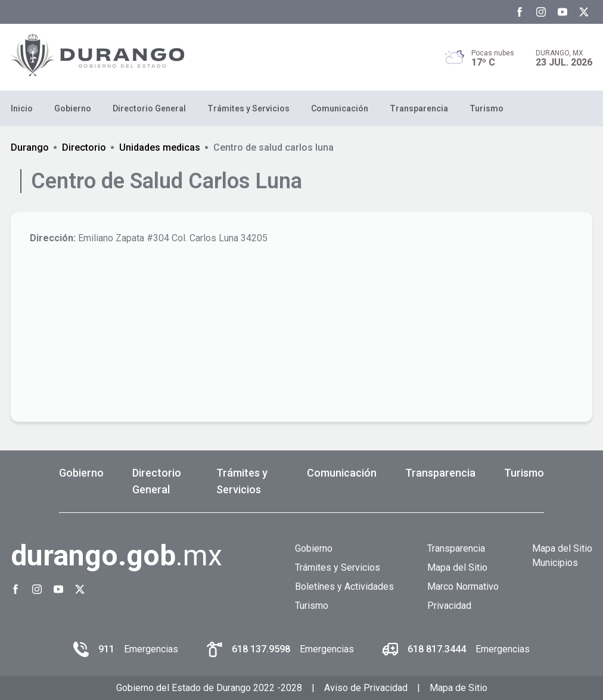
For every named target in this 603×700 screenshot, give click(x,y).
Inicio (22, 108)
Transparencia (419, 108)
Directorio (84, 147)
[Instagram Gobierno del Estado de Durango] (541, 12)
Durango (30, 147)
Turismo (487, 108)
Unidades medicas (160, 147)
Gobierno (73, 108)
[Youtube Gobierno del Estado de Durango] (562, 12)
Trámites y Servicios (248, 108)
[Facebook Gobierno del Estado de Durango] (520, 12)
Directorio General (149, 108)
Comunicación (340, 108)
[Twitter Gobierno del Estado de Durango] (584, 12)
